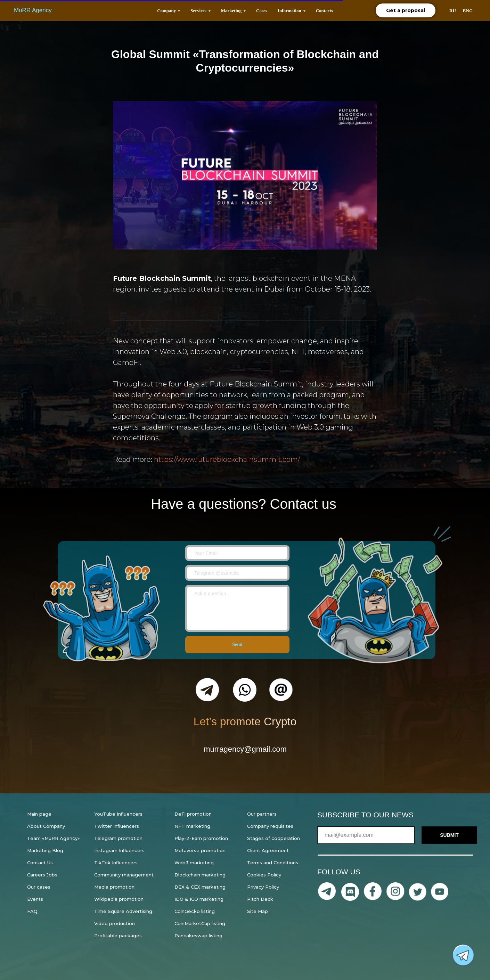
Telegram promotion (118, 838)
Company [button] (166, 11)
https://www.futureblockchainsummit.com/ (227, 459)
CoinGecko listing (195, 911)
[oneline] (238, 573)
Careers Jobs (42, 875)
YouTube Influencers (118, 814)
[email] (238, 553)
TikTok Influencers (116, 863)
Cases (262, 11)
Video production (115, 923)
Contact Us (40, 863)
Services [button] (198, 11)
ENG (468, 11)
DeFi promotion (193, 814)
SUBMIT (449, 835)
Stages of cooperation (273, 838)
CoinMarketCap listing (200, 923)
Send (237, 645)
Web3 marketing (194, 863)
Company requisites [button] (270, 826)
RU (453, 11)
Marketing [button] (231, 11)
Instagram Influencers (119, 850)
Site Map (258, 911)
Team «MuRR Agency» (54, 838)
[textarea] (238, 608)
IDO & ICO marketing (199, 899)
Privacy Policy (263, 887)
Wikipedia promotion (119, 899)
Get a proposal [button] (406, 10)
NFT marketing (192, 826)
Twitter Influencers (117, 826)
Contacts (324, 11)
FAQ (32, 911)
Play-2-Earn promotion (201, 838)
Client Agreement (268, 850)
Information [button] (289, 11)
